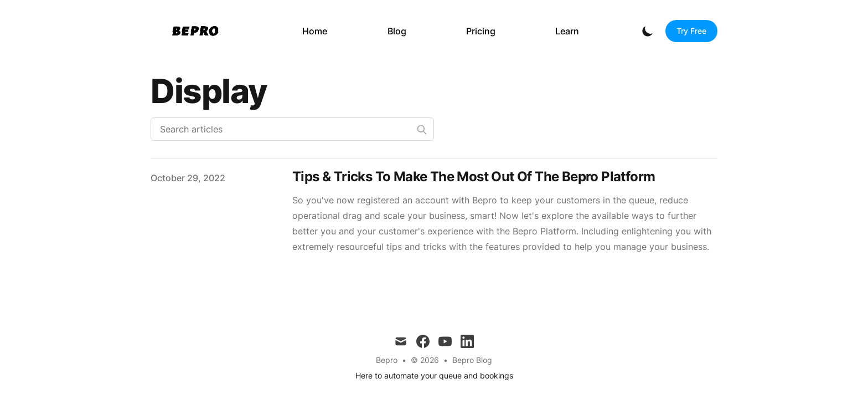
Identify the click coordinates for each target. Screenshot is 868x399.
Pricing (481, 31)
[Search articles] (292, 129)
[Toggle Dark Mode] (648, 31)
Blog (397, 31)
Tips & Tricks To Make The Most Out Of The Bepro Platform (474, 177)
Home (315, 31)
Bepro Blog (472, 360)
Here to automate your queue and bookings (434, 375)
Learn (567, 31)
